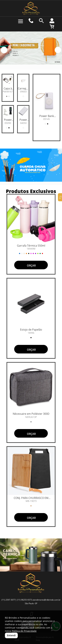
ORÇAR (31, 266)
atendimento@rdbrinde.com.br (46, 600)
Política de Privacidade (24, 631)
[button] (4, 50)
